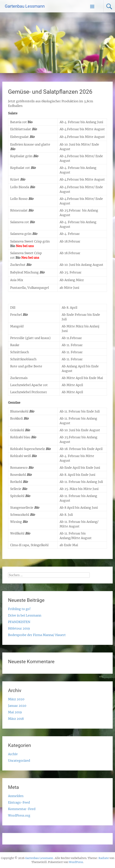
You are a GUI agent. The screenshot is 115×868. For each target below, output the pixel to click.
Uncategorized (19, 761)
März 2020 (16, 699)
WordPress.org (19, 815)
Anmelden (16, 796)
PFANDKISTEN (19, 622)
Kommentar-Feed (22, 809)
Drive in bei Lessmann (25, 615)
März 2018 (16, 719)
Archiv (13, 754)
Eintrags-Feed (19, 802)
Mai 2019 (15, 712)
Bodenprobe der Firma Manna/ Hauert (37, 635)
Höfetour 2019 (19, 628)
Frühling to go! (19, 609)
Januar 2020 (17, 706)
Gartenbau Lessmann (25, 6)
